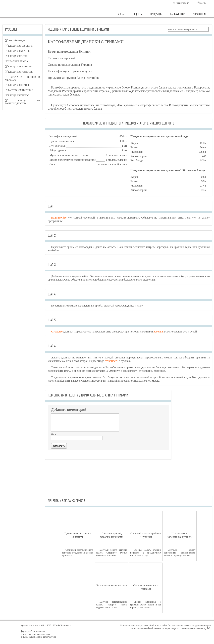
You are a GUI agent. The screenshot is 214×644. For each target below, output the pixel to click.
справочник (199, 14)
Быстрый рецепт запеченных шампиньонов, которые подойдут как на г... (180, 553)
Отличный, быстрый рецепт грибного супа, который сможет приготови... (78, 553)
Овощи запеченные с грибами (146, 587)
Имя (77, 436)
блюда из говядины (19, 46)
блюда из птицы (17, 85)
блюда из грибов (17, 95)
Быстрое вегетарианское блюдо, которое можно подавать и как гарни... (112, 605)
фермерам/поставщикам (33, 631)
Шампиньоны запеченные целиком (180, 535)
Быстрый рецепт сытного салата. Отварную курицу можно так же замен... (112, 553)
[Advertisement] (23, 165)
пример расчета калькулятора (35, 634)
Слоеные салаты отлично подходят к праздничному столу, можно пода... (146, 553)
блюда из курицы (18, 51)
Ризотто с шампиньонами (112, 585)
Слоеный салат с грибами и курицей (146, 535)
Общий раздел (15, 41)
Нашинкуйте (59, 218)
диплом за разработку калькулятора (38, 637)
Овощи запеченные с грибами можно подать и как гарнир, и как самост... (146, 605)
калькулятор (177, 14)
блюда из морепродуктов (23, 102)
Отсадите (57, 332)
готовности (112, 361)
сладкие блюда (17, 61)
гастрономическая (19, 90)
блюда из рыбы (16, 56)
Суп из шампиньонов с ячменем (78, 535)
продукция (156, 14)
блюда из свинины (19, 67)
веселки (158, 332)
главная (120, 14)
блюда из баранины (19, 72)
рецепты (138, 14)
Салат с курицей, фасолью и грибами (112, 535)
